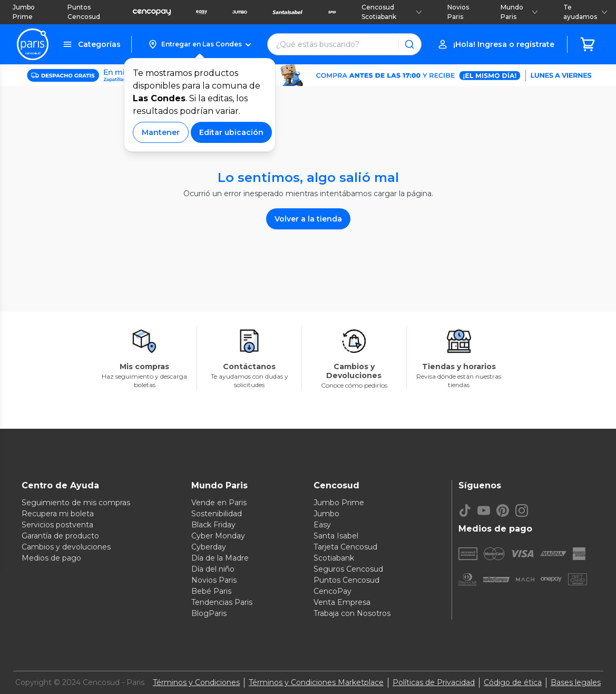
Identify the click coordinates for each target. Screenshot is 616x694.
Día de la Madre (220, 558)
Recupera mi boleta (58, 514)
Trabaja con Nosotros (352, 613)
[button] (199, 44)
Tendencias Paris (222, 602)
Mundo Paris (519, 12)
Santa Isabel (336, 536)
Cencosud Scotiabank (392, 12)
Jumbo (326, 514)
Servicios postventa (57, 525)
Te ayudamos (585, 12)
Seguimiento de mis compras (76, 503)
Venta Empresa (342, 602)
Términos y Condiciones (196, 682)
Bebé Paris (211, 591)
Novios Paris (458, 12)
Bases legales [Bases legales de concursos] (576, 682)
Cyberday (209, 547)
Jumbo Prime (24, 12)
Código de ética (513, 682)
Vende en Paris (219, 503)
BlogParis (209, 613)
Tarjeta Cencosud (345, 547)
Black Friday (213, 525)
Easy (322, 525)
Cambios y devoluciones (66, 547)
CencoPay (333, 591)
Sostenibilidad (217, 514)
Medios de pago (51, 558)
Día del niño (213, 569)
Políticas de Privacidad (434, 682)
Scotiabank (334, 558)
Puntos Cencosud (84, 12)
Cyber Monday (218, 536)
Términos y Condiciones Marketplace (316, 682)
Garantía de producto (60, 536)
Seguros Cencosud (348, 569)
